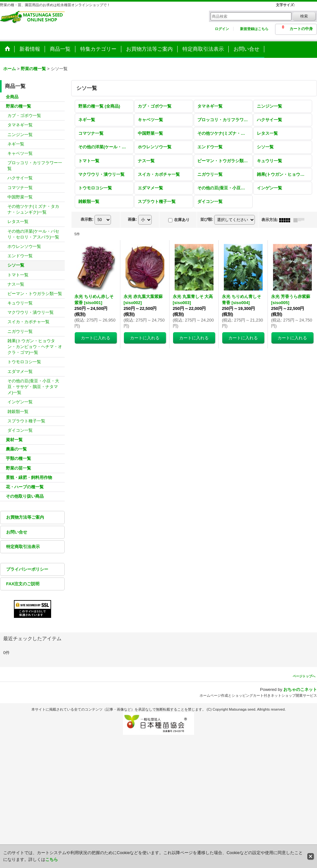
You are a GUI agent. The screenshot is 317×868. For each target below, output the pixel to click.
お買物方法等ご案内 (25, 517)
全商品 (12, 97)
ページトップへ (304, 676)
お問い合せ (17, 532)
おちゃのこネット (300, 689)
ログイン (222, 29)
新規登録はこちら (254, 29)
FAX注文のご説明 (23, 584)
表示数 (87, 219)
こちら (52, 859)
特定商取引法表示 (23, 547)
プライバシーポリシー (27, 569)
